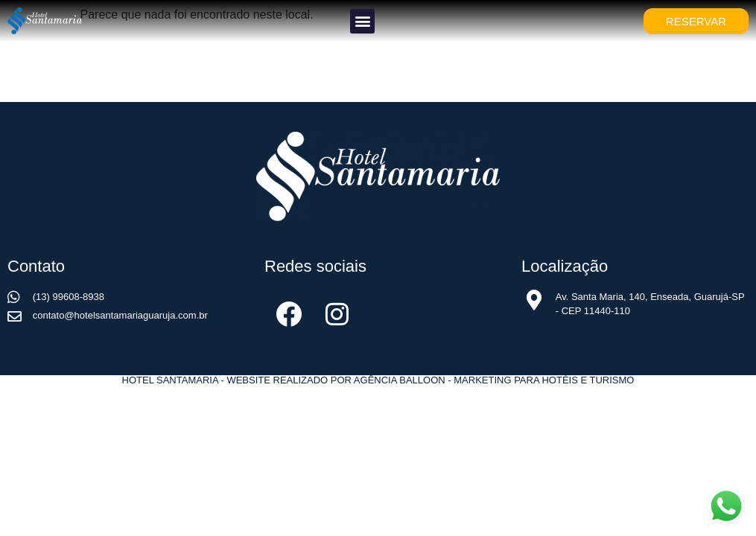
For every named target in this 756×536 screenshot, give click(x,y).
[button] (362, 21)
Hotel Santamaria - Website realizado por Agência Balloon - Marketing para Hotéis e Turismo (378, 380)
